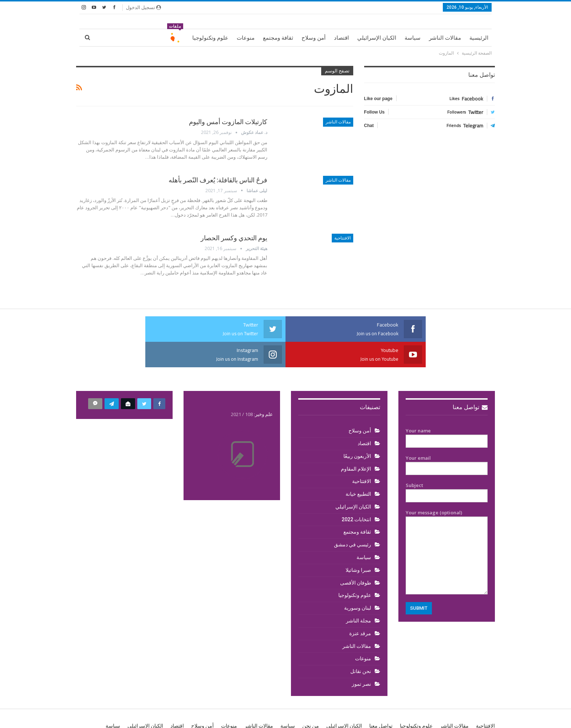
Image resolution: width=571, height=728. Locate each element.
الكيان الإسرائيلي (377, 38)
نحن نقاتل (361, 646)
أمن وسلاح (314, 38)
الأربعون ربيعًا (357, 431)
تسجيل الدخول (143, 7)
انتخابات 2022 (356, 494)
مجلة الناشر (359, 595)
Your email (447, 438)
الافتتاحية (342, 238)
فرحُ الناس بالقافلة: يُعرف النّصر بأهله (218, 180)
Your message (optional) (447, 526)
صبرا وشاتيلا (358, 545)
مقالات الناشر (445, 38)
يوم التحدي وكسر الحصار (234, 238)
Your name (447, 411)
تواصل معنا (470, 382)
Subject (447, 465)
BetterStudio (123, 717)
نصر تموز (361, 658)
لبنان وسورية (358, 582)
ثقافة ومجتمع (278, 38)
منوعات (246, 38)
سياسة (413, 38)
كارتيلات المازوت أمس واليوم (228, 122)
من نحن (311, 700)
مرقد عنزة (360, 608)
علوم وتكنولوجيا (210, 38)
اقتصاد (341, 38)
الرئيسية (479, 38)
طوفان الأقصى (356, 557)
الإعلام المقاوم (356, 443)
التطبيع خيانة (358, 468)
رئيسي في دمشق (353, 519)
